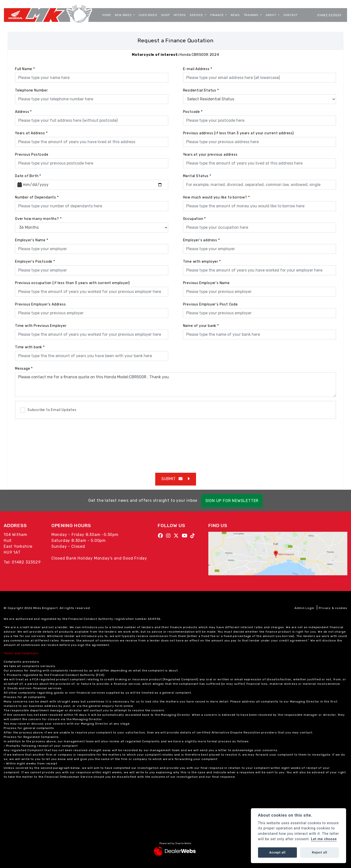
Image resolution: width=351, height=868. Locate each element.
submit (172, 479)
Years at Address (31, 133)
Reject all (320, 852)
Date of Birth (28, 176)
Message (24, 369)
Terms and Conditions (21, 653)
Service (197, 15)
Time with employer (202, 262)
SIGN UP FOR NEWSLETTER (234, 501)
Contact (291, 15)
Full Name (25, 69)
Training (252, 15)
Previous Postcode (32, 155)
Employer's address (201, 240)
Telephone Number (31, 90)
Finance (217, 15)
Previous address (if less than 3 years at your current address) (238, 133)
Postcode (193, 112)
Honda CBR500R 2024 (175, 55)
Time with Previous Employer (41, 326)
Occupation (195, 219)
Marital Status (197, 176)
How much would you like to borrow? (216, 197)
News (235, 15)
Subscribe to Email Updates (48, 410)
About (271, 15)
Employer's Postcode (35, 262)
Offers (180, 15)
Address (23, 112)
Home (107, 15)
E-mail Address (198, 69)
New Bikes (124, 15)
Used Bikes (148, 15)
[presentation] (176, 443)
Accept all (277, 852)
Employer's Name (32, 240)
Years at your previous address (210, 155)
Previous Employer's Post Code (210, 304)
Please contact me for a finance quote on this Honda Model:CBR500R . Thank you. (175, 385)
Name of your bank (201, 326)
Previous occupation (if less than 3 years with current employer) (72, 283)
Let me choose (324, 839)
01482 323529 (329, 15)
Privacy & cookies (333, 608)
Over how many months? (38, 219)
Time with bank (30, 347)
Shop (165, 15)
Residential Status (201, 90)
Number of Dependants (37, 197)
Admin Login (304, 608)
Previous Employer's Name (206, 283)
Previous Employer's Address (40, 304)
